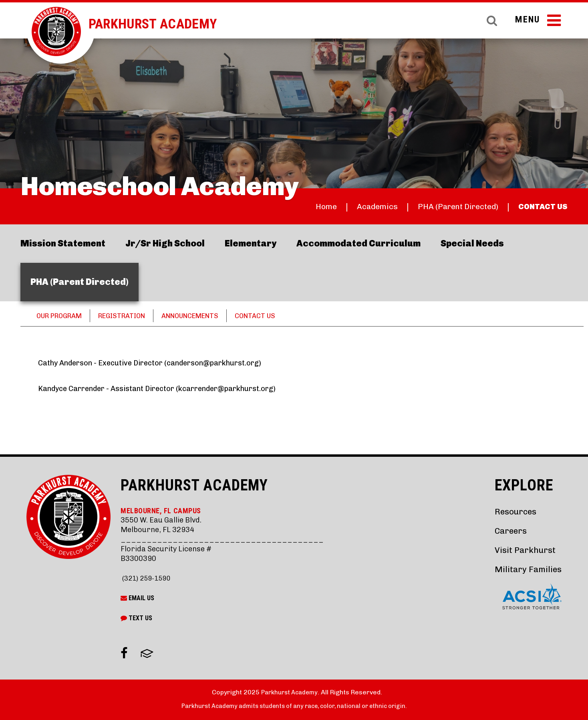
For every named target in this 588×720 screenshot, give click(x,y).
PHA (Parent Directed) (446, 206)
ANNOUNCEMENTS (207, 316)
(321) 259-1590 (148, 578)
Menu (537, 23)
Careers (508, 531)
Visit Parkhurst (523, 550)
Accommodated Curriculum (358, 243)
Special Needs (472, 243)
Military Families (526, 569)
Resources (514, 511)
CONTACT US (540, 206)
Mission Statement (63, 243)
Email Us (137, 598)
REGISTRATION (132, 316)
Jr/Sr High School (165, 243)
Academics (356, 206)
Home (301, 206)
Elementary (251, 243)
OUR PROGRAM (63, 316)
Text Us (136, 618)
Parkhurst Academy (162, 23)
